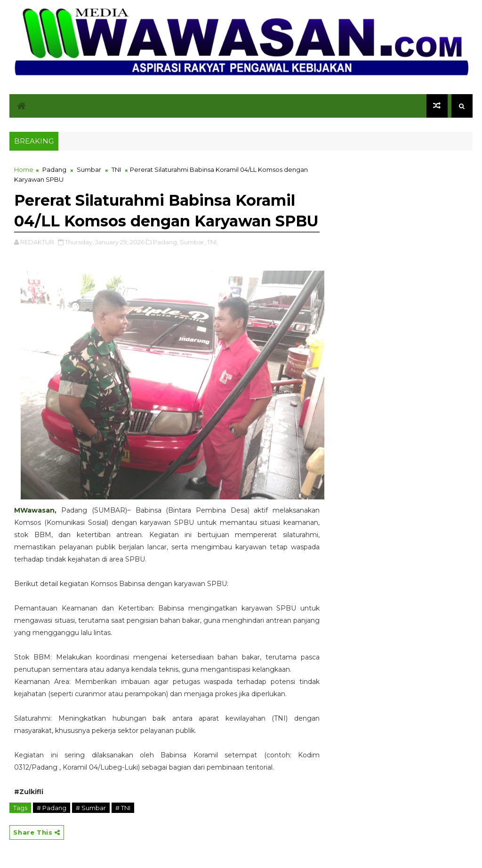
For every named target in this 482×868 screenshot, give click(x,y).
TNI (116, 169)
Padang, (166, 242)
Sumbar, (193, 242)
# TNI (123, 808)
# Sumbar (91, 808)
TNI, (213, 242)
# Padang (52, 808)
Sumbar (89, 169)
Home (24, 169)
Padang (54, 169)
